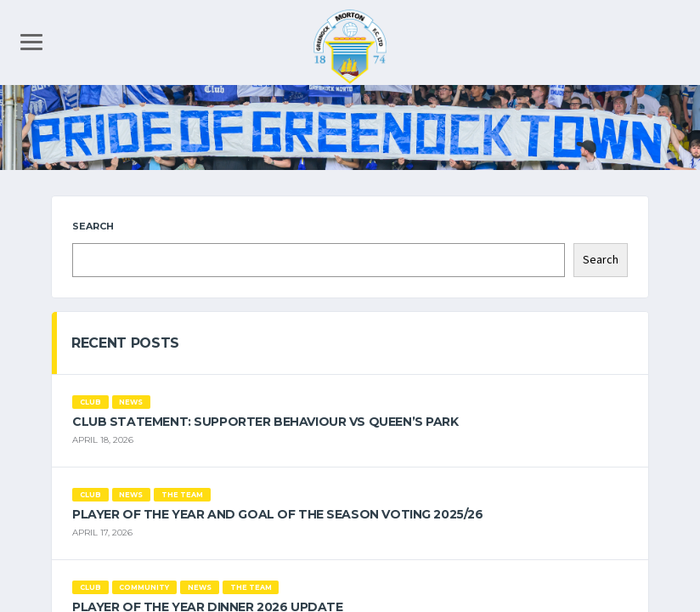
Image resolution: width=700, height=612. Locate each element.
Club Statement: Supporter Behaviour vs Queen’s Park (265, 422)
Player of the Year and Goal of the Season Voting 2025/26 (277, 514)
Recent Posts (125, 343)
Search (93, 226)
